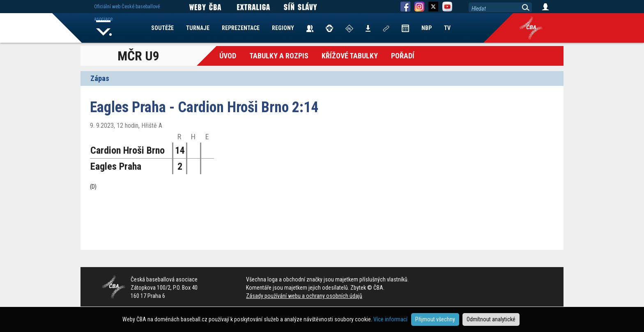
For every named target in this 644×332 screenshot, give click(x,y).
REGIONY (283, 28)
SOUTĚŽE (162, 28)
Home (104, 28)
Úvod (228, 56)
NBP (427, 28)
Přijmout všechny (435, 319)
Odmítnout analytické (491, 319)
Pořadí (403, 56)
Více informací (390, 319)
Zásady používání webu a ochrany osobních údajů (304, 296)
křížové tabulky (350, 56)
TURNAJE (198, 28)
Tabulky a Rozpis (279, 56)
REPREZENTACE (241, 28)
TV (447, 28)
